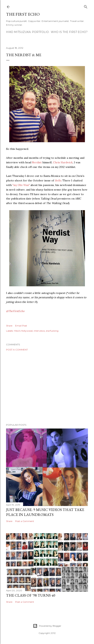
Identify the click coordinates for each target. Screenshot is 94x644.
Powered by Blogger (47, 626)
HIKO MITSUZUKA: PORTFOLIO (27, 32)
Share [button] (9, 326)
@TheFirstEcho (15, 311)
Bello (58, 180)
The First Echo (23, 14)
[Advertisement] (47, 387)
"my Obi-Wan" (21, 185)
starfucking (52, 331)
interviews (39, 331)
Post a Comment (17, 350)
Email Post (21, 326)
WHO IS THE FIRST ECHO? (69, 32)
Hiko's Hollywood (23, 331)
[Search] (86, 6)
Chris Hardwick (63, 162)
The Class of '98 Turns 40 (31, 595)
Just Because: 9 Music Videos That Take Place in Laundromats (45, 512)
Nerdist (37, 162)
